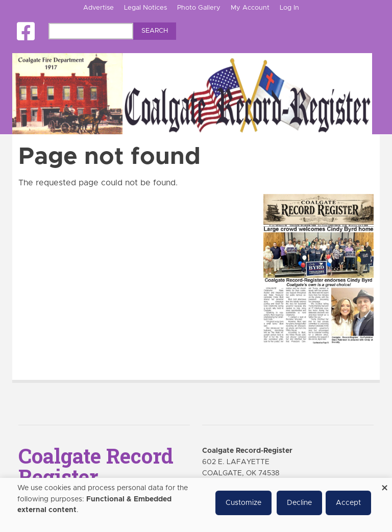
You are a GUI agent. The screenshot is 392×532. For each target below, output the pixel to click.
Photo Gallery (199, 8)
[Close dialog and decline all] (384, 484)
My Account (250, 8)
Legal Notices (145, 8)
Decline (299, 503)
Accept (348, 503)
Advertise (99, 8)
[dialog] (196, 505)
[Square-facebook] (26, 31)
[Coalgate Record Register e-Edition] (318, 269)
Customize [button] (243, 503)
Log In (289, 8)
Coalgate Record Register (96, 466)
